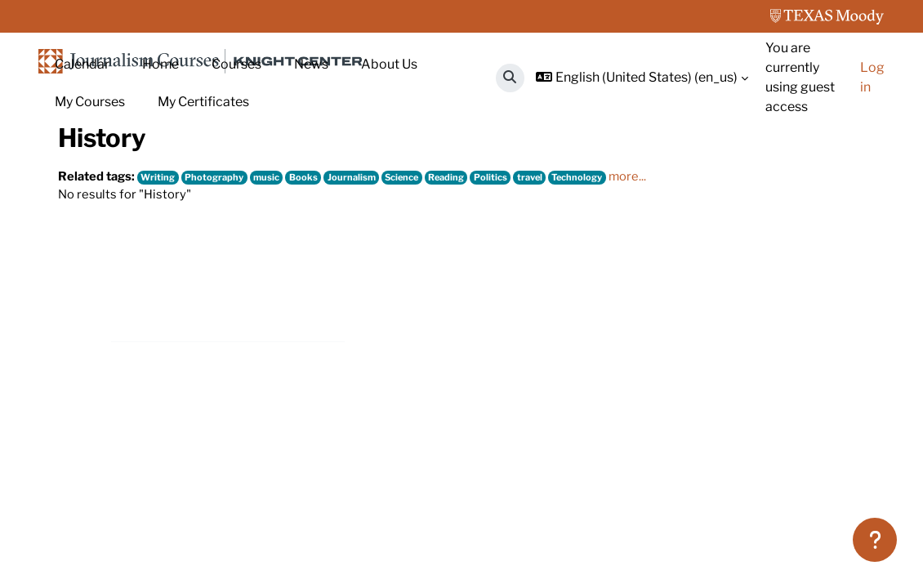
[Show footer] (875, 540)
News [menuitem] (311, 64)
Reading (469, 294)
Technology (610, 294)
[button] (510, 78)
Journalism (366, 294)
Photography (222, 294)
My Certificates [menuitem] (203, 102)
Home (76, 178)
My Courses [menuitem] (90, 102)
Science (420, 294)
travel (558, 294)
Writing (163, 294)
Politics (516, 294)
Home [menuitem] (161, 64)
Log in (872, 77)
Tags (127, 178)
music (278, 294)
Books (316, 294)
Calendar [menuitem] (82, 64)
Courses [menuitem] (236, 64)
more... (662, 293)
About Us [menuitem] (389, 64)
